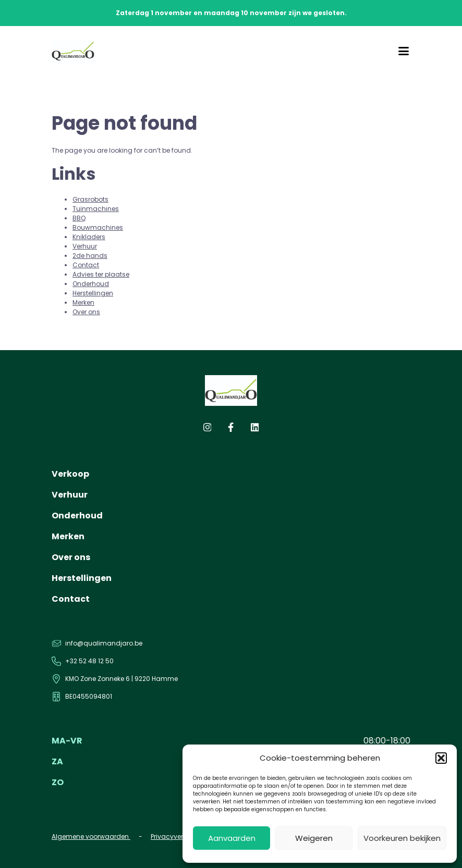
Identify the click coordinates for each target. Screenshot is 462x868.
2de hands (90, 256)
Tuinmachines (96, 209)
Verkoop (70, 474)
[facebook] (231, 430)
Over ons (86, 312)
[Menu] (404, 51)
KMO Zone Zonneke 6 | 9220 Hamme (121, 679)
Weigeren (314, 838)
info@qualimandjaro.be (104, 643)
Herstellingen (93, 293)
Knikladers (89, 237)
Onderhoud (91, 284)
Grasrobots (90, 199)
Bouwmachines (98, 227)
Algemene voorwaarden (91, 836)
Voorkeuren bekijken (402, 838)
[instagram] (208, 430)
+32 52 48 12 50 (89, 661)
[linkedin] (255, 430)
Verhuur (85, 246)
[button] (441, 758)
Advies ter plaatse (101, 274)
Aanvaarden (232, 838)
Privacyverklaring (179, 836)
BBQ (79, 218)
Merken (83, 302)
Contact (86, 265)
